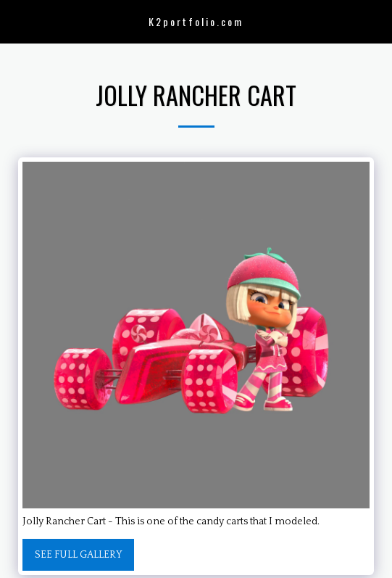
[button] (16, 21)
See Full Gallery (79, 555)
